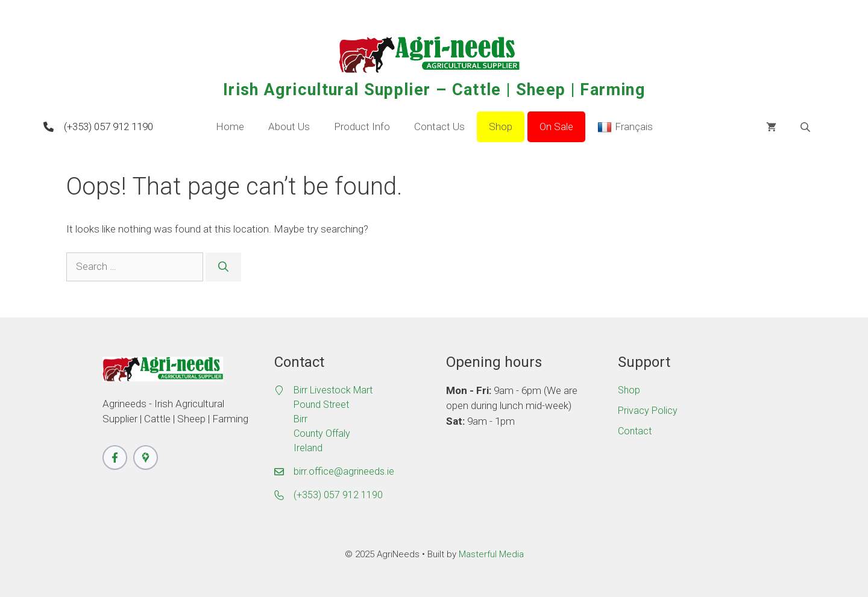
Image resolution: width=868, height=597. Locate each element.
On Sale (556, 127)
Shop (501, 127)
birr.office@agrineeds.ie (344, 471)
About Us (289, 127)
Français (625, 127)
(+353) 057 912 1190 (108, 127)
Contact (635, 431)
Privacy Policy (648, 411)
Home (230, 127)
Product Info (362, 127)
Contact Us (439, 127)
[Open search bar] (807, 127)
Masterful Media (491, 554)
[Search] (223, 267)
